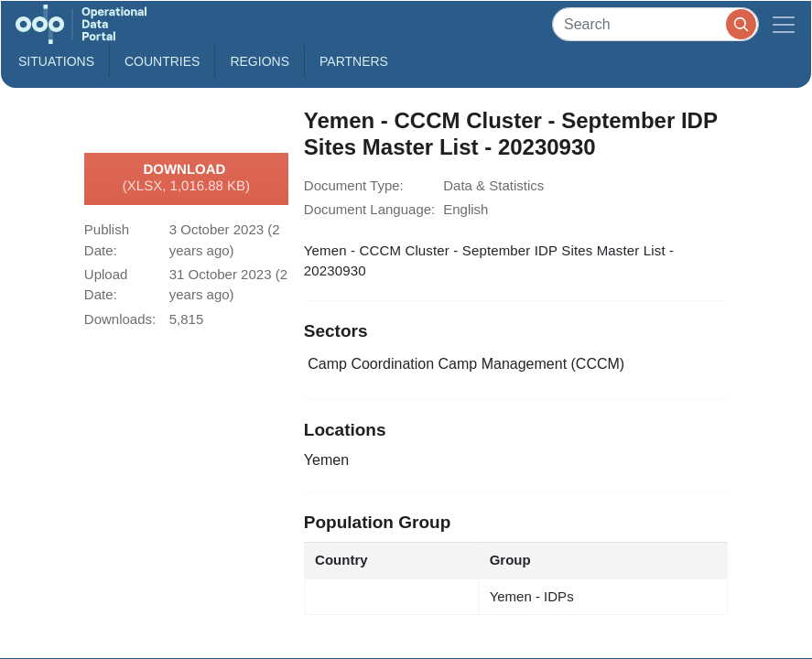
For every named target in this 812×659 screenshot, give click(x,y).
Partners (354, 61)
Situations (56, 61)
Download (186, 178)
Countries (162, 61)
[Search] (655, 24)
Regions (260, 61)
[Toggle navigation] (784, 24)
